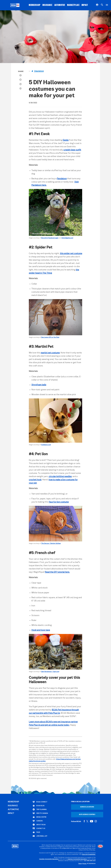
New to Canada (40, 813)
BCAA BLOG (39, 806)
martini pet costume (50, 353)
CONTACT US (39, 828)
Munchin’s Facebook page (50, 238)
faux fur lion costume (59, 502)
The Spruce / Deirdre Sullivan (51, 544)
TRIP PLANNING (40, 809)
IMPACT (85, 5)
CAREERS (38, 821)
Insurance (38, 71)
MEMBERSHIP (35, 5)
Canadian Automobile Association (49, 859)
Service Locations (87, 807)
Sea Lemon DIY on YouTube (50, 337)
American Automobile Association (77, 859)
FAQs (36, 832)
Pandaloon (62, 179)
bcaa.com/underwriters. (89, 855)
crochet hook (35, 480)
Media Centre (40, 817)
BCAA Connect (40, 802)
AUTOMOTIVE (60, 5)
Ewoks (66, 140)
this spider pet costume (71, 254)
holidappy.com (46, 445)
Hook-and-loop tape (41, 630)
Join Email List (40, 836)
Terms (80, 864)
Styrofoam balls (39, 385)
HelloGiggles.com (67, 238)
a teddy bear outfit (72, 150)
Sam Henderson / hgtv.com (50, 672)
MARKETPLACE (73, 5)
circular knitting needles (60, 477)
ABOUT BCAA (39, 825)
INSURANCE (47, 5)
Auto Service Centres (87, 815)
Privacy (85, 864)
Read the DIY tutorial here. (57, 572)
